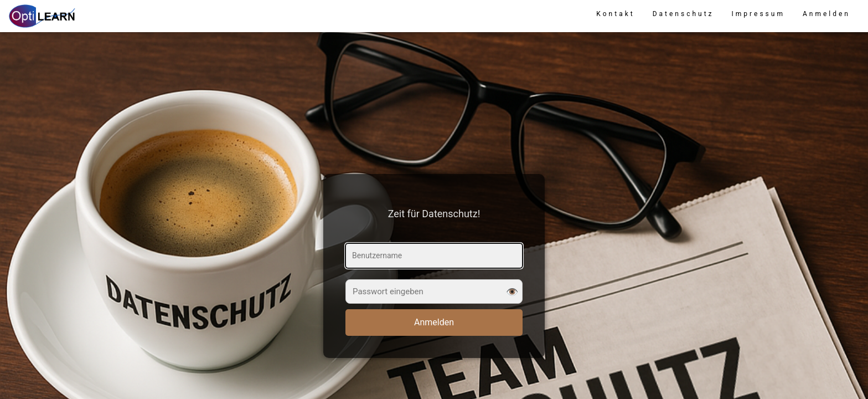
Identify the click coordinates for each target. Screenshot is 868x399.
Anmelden (826, 14)
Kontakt (615, 14)
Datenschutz (683, 14)
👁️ (512, 291)
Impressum (758, 14)
